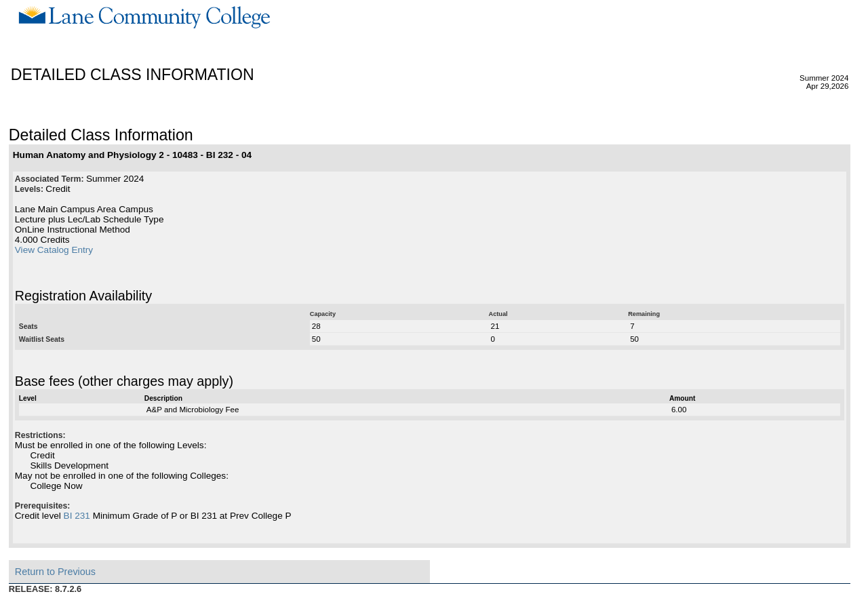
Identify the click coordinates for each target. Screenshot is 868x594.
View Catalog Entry (54, 250)
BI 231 (77, 516)
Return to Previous (55, 572)
